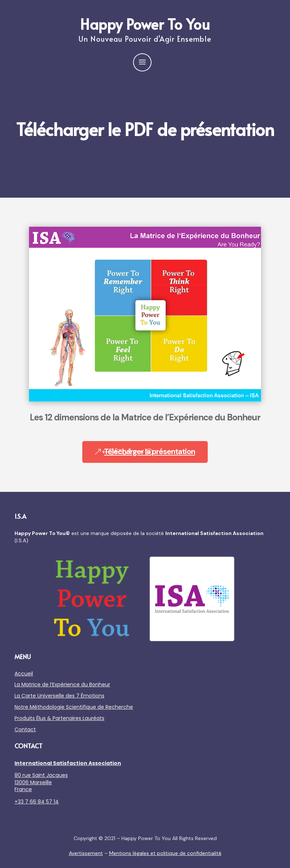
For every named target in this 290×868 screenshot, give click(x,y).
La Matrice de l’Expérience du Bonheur (62, 684)
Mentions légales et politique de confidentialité (165, 853)
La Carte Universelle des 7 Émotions (59, 696)
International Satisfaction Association (68, 763)
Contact (25, 729)
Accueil (24, 674)
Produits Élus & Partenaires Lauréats (59, 718)
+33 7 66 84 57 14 (37, 802)
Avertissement (86, 853)
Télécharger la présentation (150, 452)
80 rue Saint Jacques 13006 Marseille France (41, 782)
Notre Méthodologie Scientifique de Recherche (74, 707)
